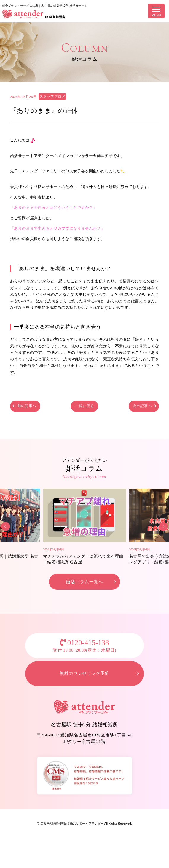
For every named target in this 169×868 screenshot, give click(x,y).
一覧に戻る (84, 407)
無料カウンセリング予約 (84, 686)
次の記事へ (142, 407)
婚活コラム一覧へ (85, 593)
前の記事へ (27, 407)
